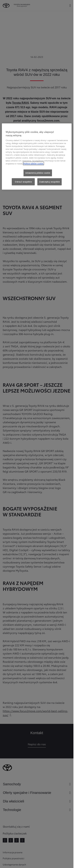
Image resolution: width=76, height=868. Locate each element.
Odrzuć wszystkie (23, 182)
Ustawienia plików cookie (38, 173)
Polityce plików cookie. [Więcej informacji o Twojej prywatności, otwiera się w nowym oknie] (33, 163)
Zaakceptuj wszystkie (49, 182)
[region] (37, 157)
